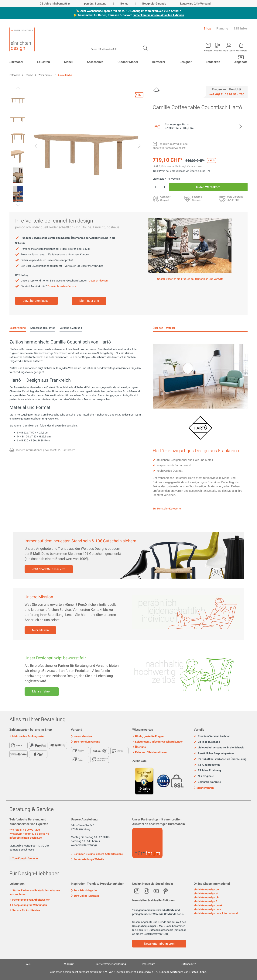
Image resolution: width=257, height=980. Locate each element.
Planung (222, 29)
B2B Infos (241, 29)
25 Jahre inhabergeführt (55, 4)
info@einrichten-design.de (26, 838)
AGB (29, 964)
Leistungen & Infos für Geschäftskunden (158, 742)
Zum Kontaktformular (24, 858)
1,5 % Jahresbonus (207, 765)
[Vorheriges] (36, 147)
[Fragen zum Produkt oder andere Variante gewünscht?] (171, 146)
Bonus (124, 4)
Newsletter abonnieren (159, 944)
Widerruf (69, 964)
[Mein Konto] (218, 47)
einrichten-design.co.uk (208, 905)
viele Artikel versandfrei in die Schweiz (219, 748)
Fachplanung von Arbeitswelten (30, 900)
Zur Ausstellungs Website (88, 859)
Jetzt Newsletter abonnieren (49, 569)
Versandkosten (81, 736)
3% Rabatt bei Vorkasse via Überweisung (220, 759)
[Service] (227, 94)
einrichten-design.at (206, 894)
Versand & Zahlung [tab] (71, 328)
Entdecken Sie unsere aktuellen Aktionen (158, 15)
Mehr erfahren (40, 630)
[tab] (18, 328)
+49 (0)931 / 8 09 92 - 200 (25, 830)
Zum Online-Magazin (85, 896)
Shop (207, 29)
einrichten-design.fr (206, 901)
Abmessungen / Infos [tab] (43, 328)
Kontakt (208, 50)
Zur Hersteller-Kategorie (167, 509)
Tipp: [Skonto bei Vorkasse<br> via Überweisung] (156, 171)
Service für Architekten (25, 910)
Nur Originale (204, 776)
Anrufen (218, 50)
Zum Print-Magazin (84, 890)
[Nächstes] (139, 147)
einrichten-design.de (206, 890)
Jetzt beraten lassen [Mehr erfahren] (36, 301)
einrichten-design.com (207, 909)
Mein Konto (229, 50)
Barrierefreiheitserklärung (111, 964)
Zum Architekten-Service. (62, 286)
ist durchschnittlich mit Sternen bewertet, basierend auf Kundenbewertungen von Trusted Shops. (128, 972)
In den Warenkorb (208, 187)
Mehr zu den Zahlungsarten (27, 736)
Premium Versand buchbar (212, 736)
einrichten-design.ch (206, 897)
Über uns (139, 747)
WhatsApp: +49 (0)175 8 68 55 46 (29, 834)
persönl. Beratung (95, 4)
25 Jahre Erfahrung (207, 771)
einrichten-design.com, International (216, 913)
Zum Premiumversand (86, 742)
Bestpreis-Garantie (154, 4)
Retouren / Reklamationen (149, 752)
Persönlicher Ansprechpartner (214, 754)
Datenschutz (188, 964)
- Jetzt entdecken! (98, 281)
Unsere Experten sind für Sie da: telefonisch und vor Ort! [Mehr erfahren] (190, 279)
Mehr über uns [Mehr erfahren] (89, 301)
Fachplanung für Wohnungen (28, 905)
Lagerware (187, 4)
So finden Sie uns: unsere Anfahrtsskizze (97, 854)
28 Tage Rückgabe (207, 742)
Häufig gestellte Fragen (148, 736)
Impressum (149, 964)
